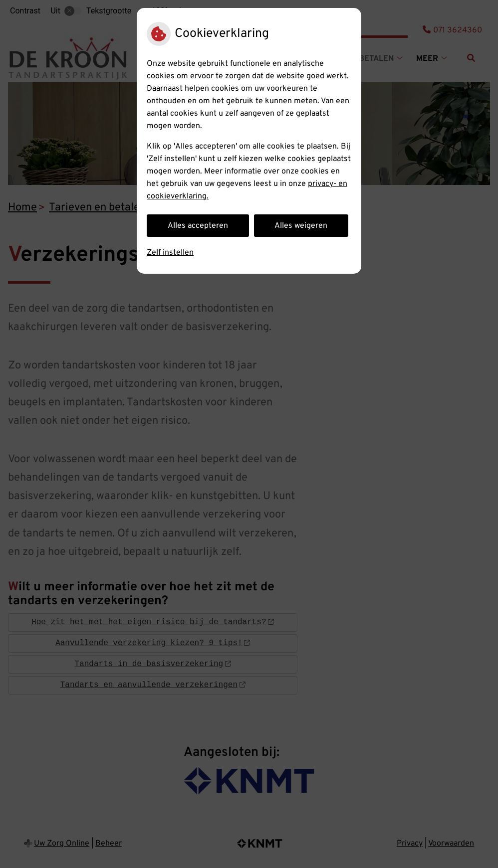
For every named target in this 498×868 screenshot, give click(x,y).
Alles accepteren (198, 226)
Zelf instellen (170, 253)
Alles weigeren (301, 226)
